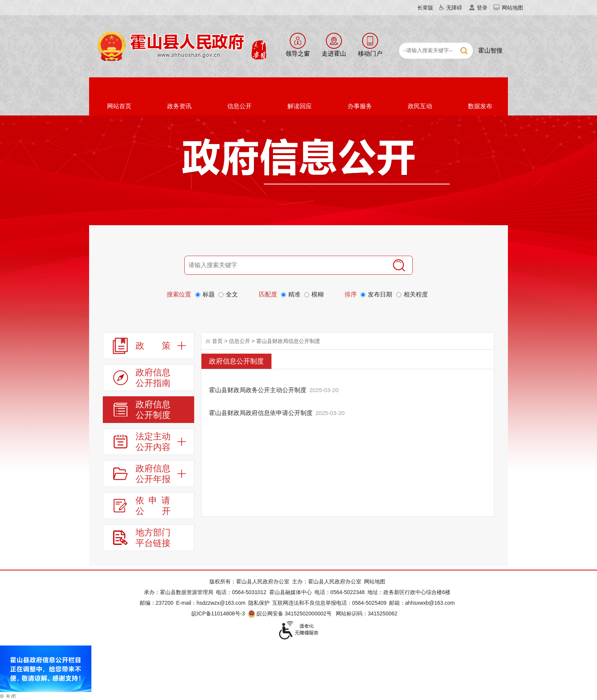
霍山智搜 (490, 50)
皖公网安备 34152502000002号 (290, 614)
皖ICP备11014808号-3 (218, 614)
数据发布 (480, 106)
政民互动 (420, 106)
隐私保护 (259, 603)
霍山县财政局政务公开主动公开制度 (258, 390)
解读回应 (300, 106)
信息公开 (239, 106)
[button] (421, 8)
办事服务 (360, 106)
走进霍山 (334, 54)
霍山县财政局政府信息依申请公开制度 (261, 413)
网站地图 (512, 8)
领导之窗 (298, 54)
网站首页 (119, 106)
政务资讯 (179, 106)
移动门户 (370, 54)
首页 (217, 341)
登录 (482, 8)
